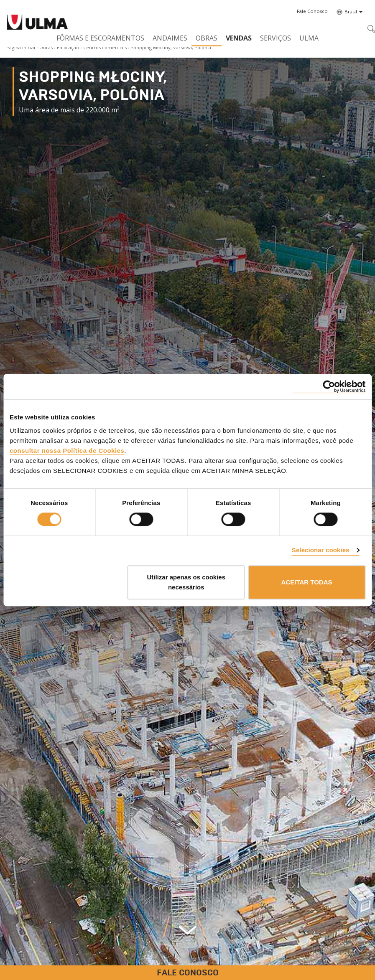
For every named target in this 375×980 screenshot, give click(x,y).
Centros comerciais (105, 47)
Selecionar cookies (321, 550)
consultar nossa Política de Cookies (67, 451)
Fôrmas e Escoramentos (100, 38)
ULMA (309, 38)
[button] (312, 11)
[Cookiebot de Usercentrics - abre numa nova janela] (329, 387)
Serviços (276, 38)
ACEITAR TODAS (307, 582)
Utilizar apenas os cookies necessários (186, 582)
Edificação (68, 47)
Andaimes (170, 38)
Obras (207, 38)
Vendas (239, 38)
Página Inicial (21, 47)
